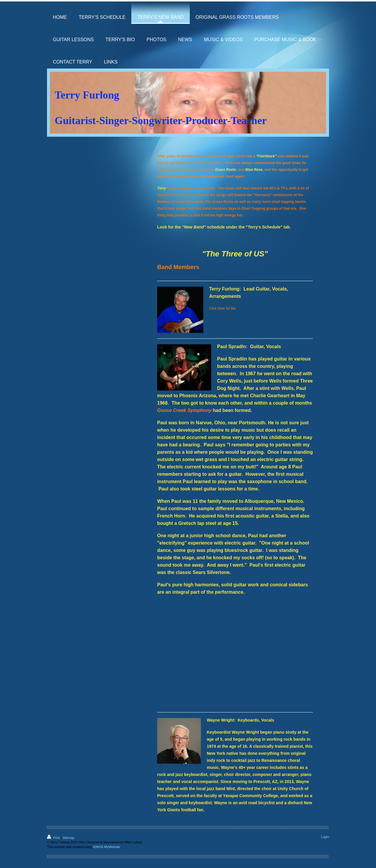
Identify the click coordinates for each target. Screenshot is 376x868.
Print (54, 838)
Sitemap (68, 838)
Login (325, 837)
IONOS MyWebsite (106, 847)
